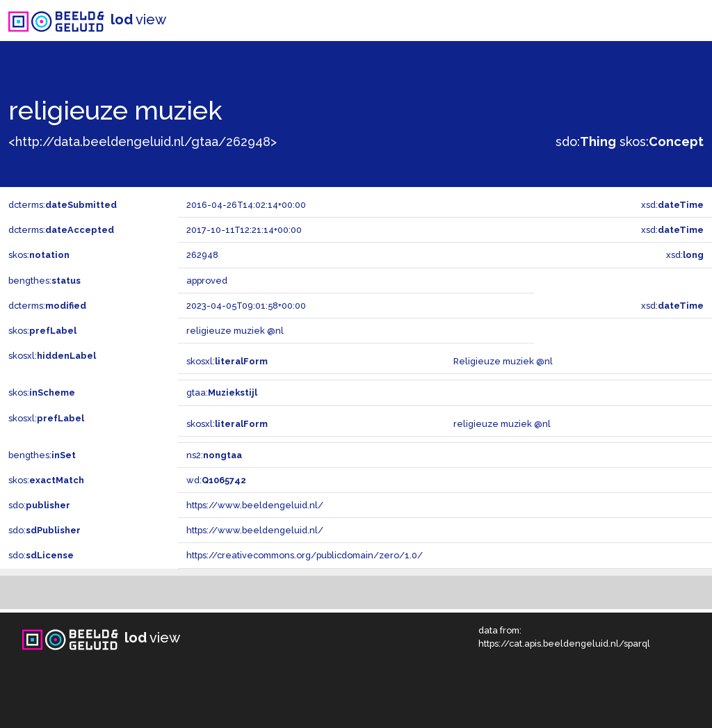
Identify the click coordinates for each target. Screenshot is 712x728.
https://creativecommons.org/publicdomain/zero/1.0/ (305, 555)
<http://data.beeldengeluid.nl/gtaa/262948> (143, 141)
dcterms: (63, 205)
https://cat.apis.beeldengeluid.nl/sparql (564, 644)
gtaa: (222, 393)
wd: (216, 480)
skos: (662, 141)
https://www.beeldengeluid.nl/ (255, 505)
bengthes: (44, 281)
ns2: (214, 455)
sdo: (586, 141)
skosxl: (52, 356)
